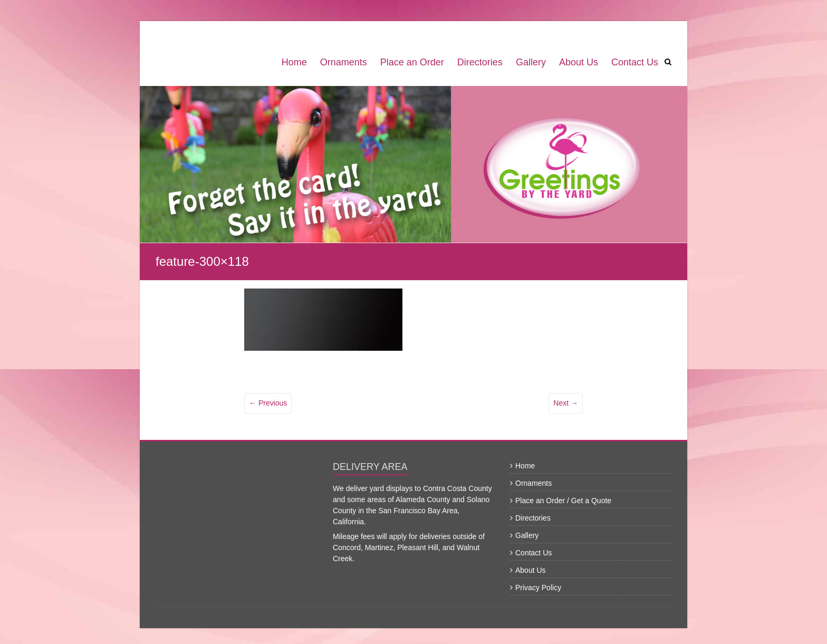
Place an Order (412, 62)
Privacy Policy (538, 588)
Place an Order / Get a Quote (563, 501)
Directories (480, 62)
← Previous (268, 403)
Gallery (531, 62)
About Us (579, 62)
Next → (566, 403)
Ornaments (344, 62)
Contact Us (635, 62)
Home (294, 62)
